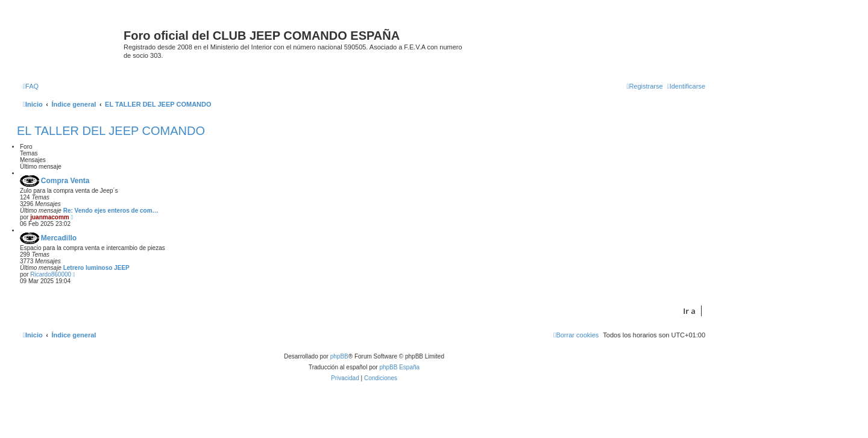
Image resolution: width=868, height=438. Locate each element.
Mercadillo (59, 238)
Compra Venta (65, 181)
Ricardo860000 (51, 274)
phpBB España (399, 367)
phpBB (339, 356)
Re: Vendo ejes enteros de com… (111, 211)
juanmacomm (49, 217)
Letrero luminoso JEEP (96, 268)
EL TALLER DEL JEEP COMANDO (111, 131)
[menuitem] (31, 86)
